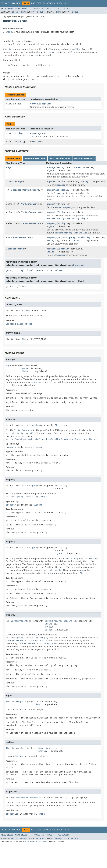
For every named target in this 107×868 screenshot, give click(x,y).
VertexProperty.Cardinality (74, 238)
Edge (9, 167)
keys (22, 270)
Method (40, 12)
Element (7, 32)
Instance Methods (35, 158)
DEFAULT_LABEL (38, 133)
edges (50, 182)
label (30, 270)
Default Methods (84, 158)
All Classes (64, 8)
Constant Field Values (19, 324)
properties (53, 190)
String (19, 133)
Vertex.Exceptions (41, 104)
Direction (60, 182)
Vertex (78, 167)
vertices (52, 249)
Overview (6, 3)
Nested (14, 12)
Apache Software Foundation (35, 841)
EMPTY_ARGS (36, 142)
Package (16, 3)
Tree (39, 3)
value (49, 270)
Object (19, 142)
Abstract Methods (60, 158)
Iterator (11, 182)
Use (33, 3)
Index (60, 3)
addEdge (51, 167)
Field (22, 12)
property (52, 204)
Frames (36, 8)
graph (9, 270)
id (16, 270)
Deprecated (49, 3)
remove (40, 270)
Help (66, 3)
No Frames (47, 8)
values (59, 270)
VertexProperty (31, 190)
